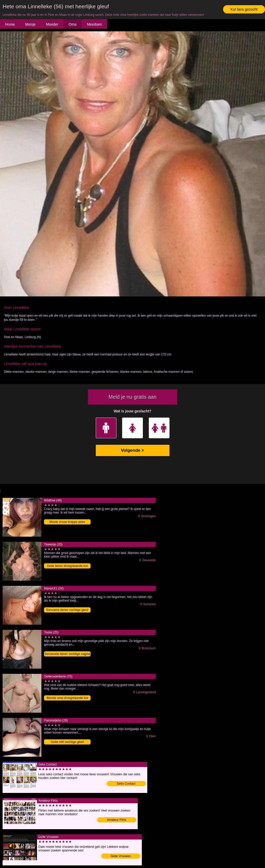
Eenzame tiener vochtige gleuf (67, 610)
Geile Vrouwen (121, 856)
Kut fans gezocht (244, 9)
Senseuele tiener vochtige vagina (67, 654)
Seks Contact (126, 784)
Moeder (52, 24)
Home (10, 24)
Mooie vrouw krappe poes (67, 522)
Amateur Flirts (117, 820)
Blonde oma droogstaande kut (67, 698)
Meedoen (94, 24)
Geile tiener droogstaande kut (67, 566)
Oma (72, 24)
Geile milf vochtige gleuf (67, 742)
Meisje (30, 24)
